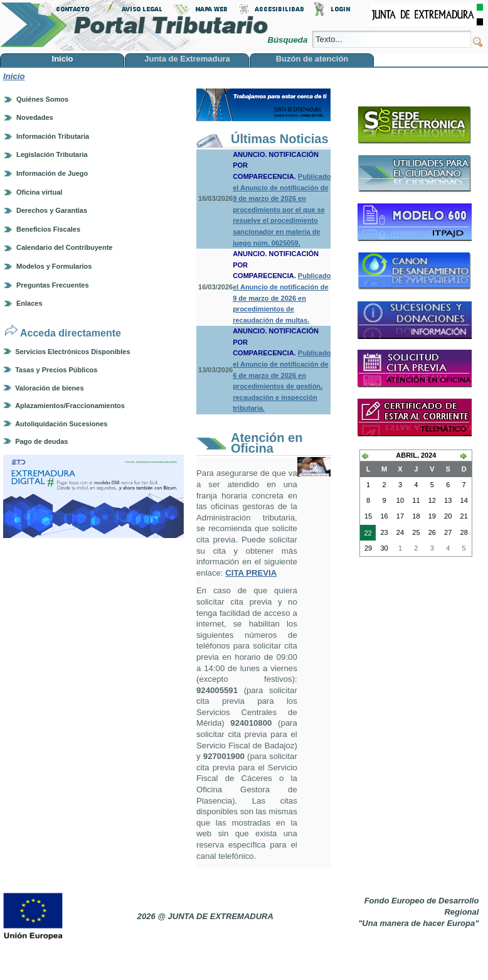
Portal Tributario (134, 25)
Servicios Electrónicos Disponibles (72, 352)
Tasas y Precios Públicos (56, 370)
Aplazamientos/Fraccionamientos (70, 406)
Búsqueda (288, 40)
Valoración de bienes (49, 388)
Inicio (14, 76)
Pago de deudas (41, 441)
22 (366, 534)
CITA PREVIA (251, 573)
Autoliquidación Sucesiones (61, 424)
